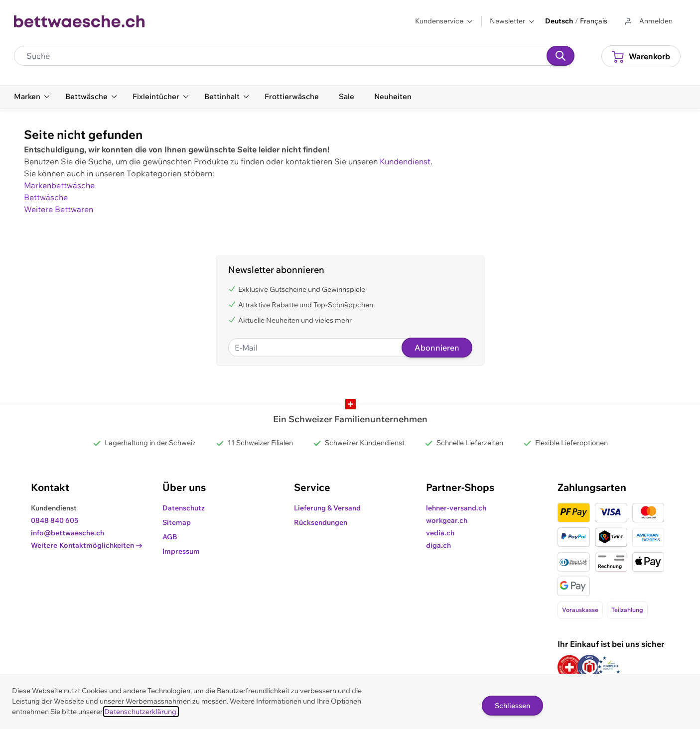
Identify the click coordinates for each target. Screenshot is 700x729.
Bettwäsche (46, 197)
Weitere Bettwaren (59, 209)
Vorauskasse (580, 610)
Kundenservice (444, 21)
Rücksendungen (321, 522)
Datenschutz (184, 508)
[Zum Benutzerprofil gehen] (648, 21)
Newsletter (512, 21)
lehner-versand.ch (456, 508)
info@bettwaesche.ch (68, 533)
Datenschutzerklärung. (141, 712)
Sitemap (177, 522)
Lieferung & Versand (327, 508)
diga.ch (438, 545)
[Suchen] (560, 56)
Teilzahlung (627, 610)
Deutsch (559, 21)
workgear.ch (447, 520)
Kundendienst (405, 161)
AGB (170, 537)
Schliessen (512, 706)
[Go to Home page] (79, 21)
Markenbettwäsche (59, 185)
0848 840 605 (55, 520)
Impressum (181, 551)
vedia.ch (440, 533)
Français (594, 21)
